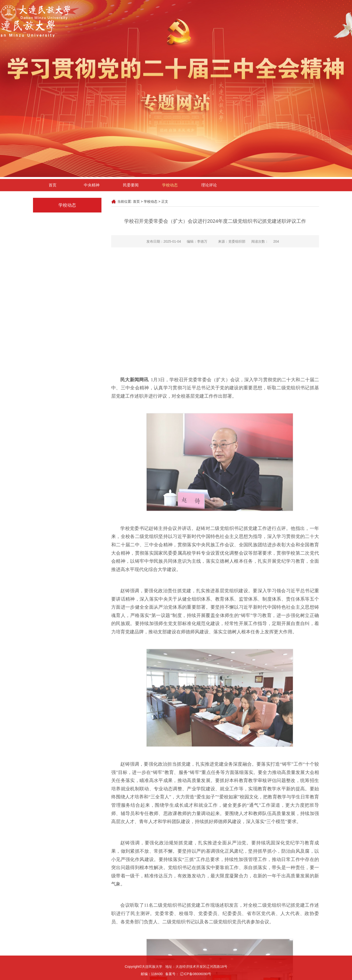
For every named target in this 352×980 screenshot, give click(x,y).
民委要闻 (131, 189)
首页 (53, 189)
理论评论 (209, 189)
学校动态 (170, 189)
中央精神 (92, 189)
